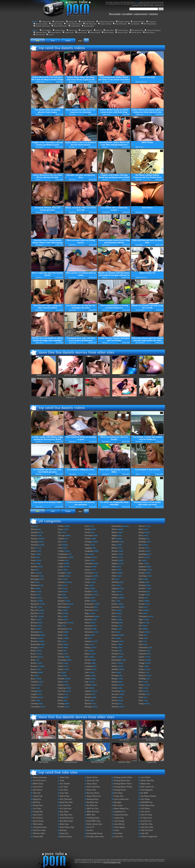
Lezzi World (145, 777)
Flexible (61, 707)
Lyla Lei (99, 30)
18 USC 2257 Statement (110, 862)
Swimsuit (142, 591)
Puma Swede (40, 35)
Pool (113, 632)
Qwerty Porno (151, 739)
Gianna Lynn (69, 32)
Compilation (62, 557)
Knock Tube (65, 796)
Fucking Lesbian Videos (123, 777)
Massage (88, 707)
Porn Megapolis (147, 790)
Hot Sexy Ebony (93, 793)
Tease (141, 607)
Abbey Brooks (95, 32)
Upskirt (141, 657)
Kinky (87, 654)
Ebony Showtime (93, 787)
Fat (59, 672)
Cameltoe (34, 682)
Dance (60, 598)
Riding (114, 679)
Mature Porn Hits (147, 781)
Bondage (34, 648)
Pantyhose (116, 607)
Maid (87, 700)
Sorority (142, 548)
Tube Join (44, 397)
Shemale (115, 707)
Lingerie (88, 691)
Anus (33, 554)
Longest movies (141, 14)
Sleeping (142, 539)
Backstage (35, 579)
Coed (60, 548)
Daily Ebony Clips (67, 827)
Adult (62, 781)
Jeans (87, 644)
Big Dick (34, 613)
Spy (140, 560)
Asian (33, 560)
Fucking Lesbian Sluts (95, 837)
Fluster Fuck (151, 397)
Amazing (34, 542)
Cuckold (61, 576)
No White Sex (92, 805)
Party (114, 610)
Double (60, 632)
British (33, 663)
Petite (114, 620)
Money (114, 548)
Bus (32, 676)
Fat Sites (90, 830)
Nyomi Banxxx (56, 32)
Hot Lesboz (118, 805)
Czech (60, 591)
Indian (87, 623)
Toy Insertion (135, 24)
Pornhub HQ (71, 739)
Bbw (32, 588)
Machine (88, 697)
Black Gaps (64, 824)
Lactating (88, 666)
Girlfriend (88, 563)
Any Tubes (64, 787)
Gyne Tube (64, 793)
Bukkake (34, 672)
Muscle (114, 557)
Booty (33, 654)
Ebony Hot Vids (93, 781)
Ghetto (87, 560)
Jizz (86, 651)
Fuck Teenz (118, 793)
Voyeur (141, 669)
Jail (86, 638)
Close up (61, 535)
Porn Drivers (124, 739)
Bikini (33, 620)
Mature (114, 529)
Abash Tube (64, 777)
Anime (33, 551)
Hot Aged (117, 802)
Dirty (60, 616)
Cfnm (33, 700)
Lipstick (88, 694)
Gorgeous (88, 576)
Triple (141, 635)
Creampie (61, 573)
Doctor (60, 620)
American (34, 545)
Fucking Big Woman (95, 833)
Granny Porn (119, 796)
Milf (113, 539)
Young (141, 704)
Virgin (141, 666)
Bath (32, 582)
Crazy (60, 570)
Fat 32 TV (91, 827)
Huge (87, 613)
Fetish (60, 682)
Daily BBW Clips (94, 821)
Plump (114, 629)
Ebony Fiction (92, 777)
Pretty (114, 644)
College (61, 551)
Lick (86, 688)
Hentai (87, 598)
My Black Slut (92, 802)
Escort (60, 648)
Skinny (141, 532)
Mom (114, 545)
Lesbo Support (119, 827)
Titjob (141, 623)
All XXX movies (71, 374)
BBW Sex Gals (93, 809)
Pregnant (115, 641)
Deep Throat (62, 604)
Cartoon (34, 685)
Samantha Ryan (41, 32)
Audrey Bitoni (60, 30)
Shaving (115, 704)
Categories (153, 14)
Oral (113, 585)
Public (114, 657)
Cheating (34, 704)
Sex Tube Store (66, 809)
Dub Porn (124, 397)
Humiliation (89, 616)
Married (88, 704)
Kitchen (88, 660)
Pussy (114, 663)
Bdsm (33, 591)
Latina (87, 676)
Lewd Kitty (118, 833)
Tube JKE (144, 833)
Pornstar (115, 635)
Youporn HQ (151, 761)
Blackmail (35, 632)
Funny (87, 545)
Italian (87, 635)
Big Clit (34, 607)
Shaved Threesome (60, 26)
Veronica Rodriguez (154, 30)
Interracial (89, 632)
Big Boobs (35, 604)
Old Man (115, 582)
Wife (140, 688)
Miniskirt (115, 542)
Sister (141, 529)
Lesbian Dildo (59, 22)
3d (32, 526)
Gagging (88, 548)
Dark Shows (151, 374)
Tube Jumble (44, 761)
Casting (34, 691)
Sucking (142, 585)
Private (114, 648)
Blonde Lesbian (123, 22)
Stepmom (142, 567)
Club (60, 542)
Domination (62, 629)
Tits (140, 626)
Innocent (88, 626)
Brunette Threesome (43, 26)
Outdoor (115, 598)
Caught (33, 694)
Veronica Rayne (123, 30)
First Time (62, 691)
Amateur (34, 539)
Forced (87, 532)
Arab (33, 557)
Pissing (114, 626)
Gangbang (89, 551)
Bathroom (35, 585)
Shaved (114, 700)
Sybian (141, 598)
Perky (114, 616)
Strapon (142, 573)
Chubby (61, 526)
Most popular (115, 14)
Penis (114, 613)
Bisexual (34, 623)
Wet (140, 682)
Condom (61, 560)
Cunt (60, 585)
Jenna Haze (110, 30)
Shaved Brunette (121, 24)
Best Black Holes (66, 821)
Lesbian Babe (75, 26)
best (38, 41)
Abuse (119, 862)
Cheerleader (35, 707)
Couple (60, 567)
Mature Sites (146, 784)
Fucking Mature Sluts (122, 781)
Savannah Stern (138, 30)
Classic (60, 529)
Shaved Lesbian (57, 24)
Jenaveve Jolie (122, 32)
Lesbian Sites (119, 818)
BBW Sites (91, 815)
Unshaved (142, 654)
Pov (113, 638)
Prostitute (115, 654)
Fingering (61, 688)
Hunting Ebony (93, 799)
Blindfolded (35, 635)
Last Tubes (44, 739)
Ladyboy (88, 669)
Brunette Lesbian (42, 24)
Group (87, 582)
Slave (141, 535)
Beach (33, 595)
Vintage (141, 663)
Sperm (141, 557)
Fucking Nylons (120, 790)
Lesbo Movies (119, 824)
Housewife (89, 610)
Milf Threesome (91, 24)
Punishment (116, 660)
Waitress (142, 672)
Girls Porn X (146, 812)
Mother (114, 554)
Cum (60, 579)
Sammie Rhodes (86, 30)
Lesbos (116, 830)
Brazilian (34, 657)
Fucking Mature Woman (123, 787)
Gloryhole (88, 573)
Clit (59, 532)
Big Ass (34, 601)
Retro (114, 672)
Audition (34, 567)
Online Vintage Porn (149, 837)
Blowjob (34, 641)
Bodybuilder (35, 644)
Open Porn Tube (147, 827)
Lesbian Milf (73, 22)
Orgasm (115, 588)
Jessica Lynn (82, 32)
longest (68, 41)
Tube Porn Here (147, 830)
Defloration (62, 607)
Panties (114, 604)
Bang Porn (97, 397)
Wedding (142, 679)
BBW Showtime (93, 812)
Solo (140, 545)
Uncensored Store (71, 761)
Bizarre (34, 626)
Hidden (87, 601)
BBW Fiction (97, 374)
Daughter (61, 601)
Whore (141, 685)
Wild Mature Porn (148, 805)
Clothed (61, 539)
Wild (140, 691)
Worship (142, 694)
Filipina (61, 685)
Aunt (33, 570)
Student (141, 582)
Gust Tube (64, 790)
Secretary (115, 694)
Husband (88, 620)
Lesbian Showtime (121, 815)
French (87, 539)
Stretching (142, 576)
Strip (140, 579)
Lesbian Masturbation (74, 24)
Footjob (88, 529)
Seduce (114, 697)
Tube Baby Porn (66, 815)
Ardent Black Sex (67, 818)
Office (114, 576)
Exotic (60, 654)
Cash (33, 688)
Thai (140, 613)
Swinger (142, 595)
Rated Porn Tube (66, 802)
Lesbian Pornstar (139, 22)
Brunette (34, 666)
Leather (88, 679)
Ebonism (63, 830)
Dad (59, 595)
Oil (113, 579)
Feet (59, 676)
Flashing (61, 704)
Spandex (142, 551)
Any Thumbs (65, 784)
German (88, 557)
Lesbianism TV (120, 812)
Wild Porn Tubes (97, 761)
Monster (115, 551)
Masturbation (117, 526)
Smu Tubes (64, 812)
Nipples (115, 563)
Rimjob (114, 682)
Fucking (88, 542)
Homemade (89, 604)
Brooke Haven (136, 32)
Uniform (142, 651)
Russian (115, 685)
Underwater (143, 648)
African (34, 535)
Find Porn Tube (147, 824)
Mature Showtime (44, 374)
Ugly (140, 641)
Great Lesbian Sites (121, 799)
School (114, 688)
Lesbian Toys (46, 22)
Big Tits (34, 616)
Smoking (142, 542)
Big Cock (34, 610)
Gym (87, 585)
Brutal (33, 669)
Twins (141, 638)
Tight (141, 620)
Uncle (141, 644)
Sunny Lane (73, 30)
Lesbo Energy (119, 821)
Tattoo (141, 601)
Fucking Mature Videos (123, 784)
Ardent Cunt (71, 397)
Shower (141, 526)
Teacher (142, 604)
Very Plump (145, 799)
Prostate (115, 651)
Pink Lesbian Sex (147, 787)
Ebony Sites (91, 790)
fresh (53, 41)
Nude (114, 567)
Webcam (142, 676)
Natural (114, 560)
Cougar (60, 563)
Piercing (115, 623)
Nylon (114, 573)
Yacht (141, 697)
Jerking (87, 648)
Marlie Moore (109, 32)
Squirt (141, 563)
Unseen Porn (124, 374)
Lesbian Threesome (88, 22)
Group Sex (152, 22)
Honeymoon (89, 607)
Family (60, 666)
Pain (113, 601)
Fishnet (60, 694)
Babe (33, 573)
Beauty (33, 598)
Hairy (87, 588)
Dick (60, 610)
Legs (86, 682)
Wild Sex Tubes (124, 761)
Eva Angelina (46, 30)
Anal (33, 548)
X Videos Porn (146, 818)
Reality (114, 666)
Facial (60, 663)
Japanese (88, 641)
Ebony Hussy (92, 784)
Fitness (60, 700)
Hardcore (88, 595)
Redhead (115, 669)
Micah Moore (150, 32)
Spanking (142, 554)
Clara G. (51, 35)
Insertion (88, 629)
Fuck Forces (97, 739)
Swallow (142, 588)
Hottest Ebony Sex (94, 796)
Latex (87, 672)
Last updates (127, 14)
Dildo (60, 613)
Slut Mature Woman (148, 796)
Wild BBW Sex (147, 802)
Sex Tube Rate (65, 805)
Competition (62, 554)
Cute (59, 588)
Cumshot (61, 582)
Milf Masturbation (150, 24)
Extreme (61, 657)
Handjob (88, 591)
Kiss (86, 657)
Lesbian (88, 685)
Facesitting (62, 660)
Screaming (116, 691)
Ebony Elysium (66, 837)
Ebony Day (64, 833)
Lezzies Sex (118, 837)
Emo (59, 641)
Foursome (88, 535)
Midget (114, 535)
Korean (87, 663)
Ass (32, 563)
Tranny (141, 632)
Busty (33, 679)
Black (33, 629)
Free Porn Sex (146, 821)
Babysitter (35, 576)
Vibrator (142, 660)
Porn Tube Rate (66, 799)
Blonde (33, 638)
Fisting (60, 697)
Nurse (114, 570)
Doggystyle (62, 623)
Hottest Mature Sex (121, 809)
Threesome (143, 616)
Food (87, 526)
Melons (114, 532)
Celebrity (34, 697)
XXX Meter (145, 809)
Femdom (61, 679)
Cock (60, 545)
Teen (140, 610)
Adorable (34, 532)
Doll (59, 626)
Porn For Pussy (147, 815)
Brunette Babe (89, 26)
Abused (34, 529)
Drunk (60, 635)
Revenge (115, 676)
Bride (33, 660)
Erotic (60, 644)
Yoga (140, 700)
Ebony (60, 638)
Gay (86, 554)
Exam (60, 651)
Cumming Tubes (93, 818)
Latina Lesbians (106, 24)
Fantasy (61, 669)
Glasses (88, 570)
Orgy (114, 591)
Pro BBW (144, 793)
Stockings (142, 570)
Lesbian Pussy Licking (106, 22)
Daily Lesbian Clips (94, 824)
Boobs (33, 651)
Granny (87, 579)
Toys (140, 629)
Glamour (88, 567)
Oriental (115, 595)
